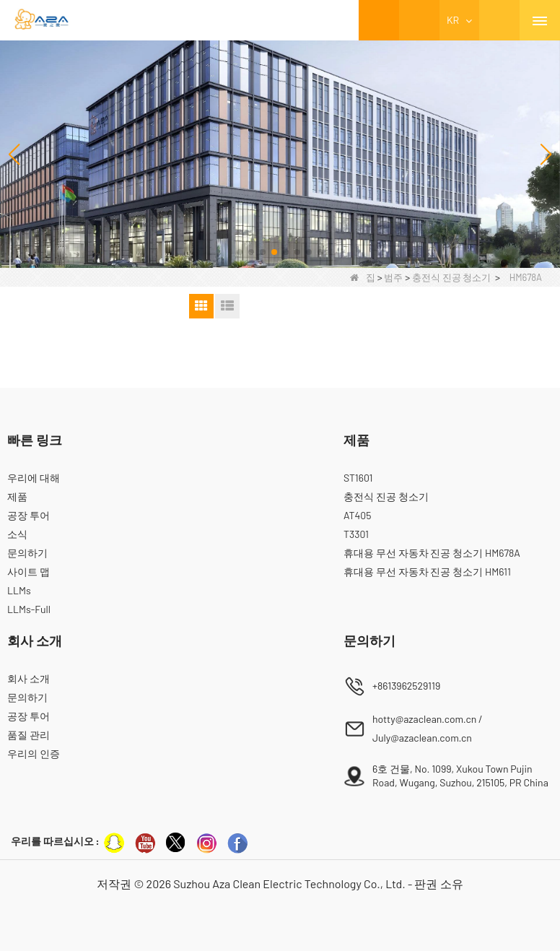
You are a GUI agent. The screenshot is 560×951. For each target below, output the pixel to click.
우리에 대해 (34, 478)
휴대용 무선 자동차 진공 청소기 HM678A (432, 553)
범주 (393, 277)
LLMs (19, 590)
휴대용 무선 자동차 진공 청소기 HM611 (427, 572)
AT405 (357, 515)
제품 (17, 496)
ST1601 (358, 478)
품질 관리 (29, 735)
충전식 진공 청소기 (451, 277)
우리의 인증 (34, 754)
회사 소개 (29, 678)
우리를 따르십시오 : (55, 841)
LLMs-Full (29, 609)
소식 (17, 534)
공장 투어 (29, 515)
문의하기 (27, 553)
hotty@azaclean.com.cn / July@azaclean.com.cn (428, 728)
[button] (240, 252)
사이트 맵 (29, 572)
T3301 (356, 534)
